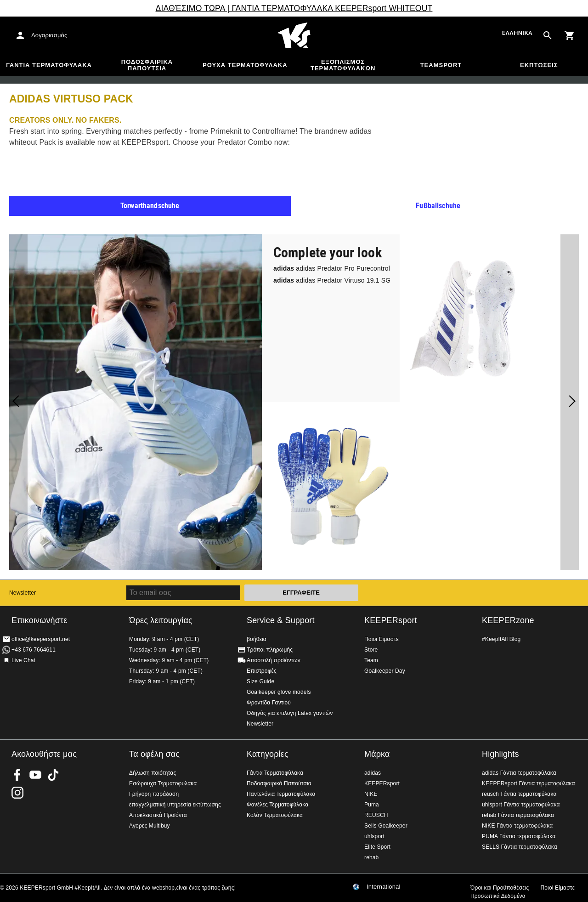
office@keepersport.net (41, 639)
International (384, 887)
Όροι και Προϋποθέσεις (500, 888)
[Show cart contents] (570, 35)
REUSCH (376, 815)
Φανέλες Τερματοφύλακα (277, 805)
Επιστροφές (262, 671)
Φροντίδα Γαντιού (269, 703)
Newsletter (23, 593)
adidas (373, 773)
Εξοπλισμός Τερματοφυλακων (343, 65)
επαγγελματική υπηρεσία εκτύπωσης (175, 805)
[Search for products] (548, 35)
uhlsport (374, 836)
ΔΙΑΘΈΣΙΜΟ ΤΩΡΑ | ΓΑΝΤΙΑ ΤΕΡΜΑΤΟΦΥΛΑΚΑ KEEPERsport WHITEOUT (294, 8)
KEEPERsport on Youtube (35, 775)
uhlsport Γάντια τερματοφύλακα (521, 805)
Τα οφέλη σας (154, 754)
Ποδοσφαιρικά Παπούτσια (147, 65)
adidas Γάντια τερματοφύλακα (519, 773)
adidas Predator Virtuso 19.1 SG (332, 280)
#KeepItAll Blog (501, 639)
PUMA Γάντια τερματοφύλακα (519, 836)
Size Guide (260, 681)
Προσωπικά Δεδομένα (498, 896)
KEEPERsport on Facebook (17, 775)
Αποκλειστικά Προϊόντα (158, 815)
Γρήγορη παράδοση (154, 794)
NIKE (371, 794)
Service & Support (281, 620)
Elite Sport (377, 847)
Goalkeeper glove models (279, 692)
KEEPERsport (391, 620)
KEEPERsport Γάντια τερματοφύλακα (529, 783)
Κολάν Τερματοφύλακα (275, 815)
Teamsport (441, 65)
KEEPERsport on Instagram (17, 793)
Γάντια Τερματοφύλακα (49, 65)
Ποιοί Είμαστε (557, 888)
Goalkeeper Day (385, 671)
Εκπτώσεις (539, 65)
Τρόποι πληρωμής (270, 650)
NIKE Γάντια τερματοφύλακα (517, 826)
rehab (371, 857)
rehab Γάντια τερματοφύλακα (518, 815)
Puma (372, 805)
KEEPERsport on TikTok (53, 775)
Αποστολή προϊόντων (274, 660)
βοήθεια (257, 639)
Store (371, 650)
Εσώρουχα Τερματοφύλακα (163, 783)
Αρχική (294, 35)
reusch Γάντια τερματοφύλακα (519, 794)
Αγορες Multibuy (150, 826)
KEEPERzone (508, 620)
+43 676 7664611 (34, 650)
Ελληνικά (517, 33)
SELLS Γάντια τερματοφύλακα (520, 847)
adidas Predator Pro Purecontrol (332, 268)
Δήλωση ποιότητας (153, 773)
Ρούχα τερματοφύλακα (245, 65)
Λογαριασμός (49, 35)
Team (371, 660)
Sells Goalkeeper (386, 826)
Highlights (500, 754)
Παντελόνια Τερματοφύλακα (281, 794)
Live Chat (23, 660)
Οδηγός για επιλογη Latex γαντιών (290, 713)
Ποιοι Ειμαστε (382, 639)
